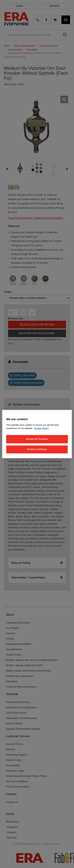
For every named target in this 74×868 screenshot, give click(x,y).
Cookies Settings (37, 449)
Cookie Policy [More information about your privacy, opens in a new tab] (41, 428)
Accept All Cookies (37, 439)
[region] (37, 434)
